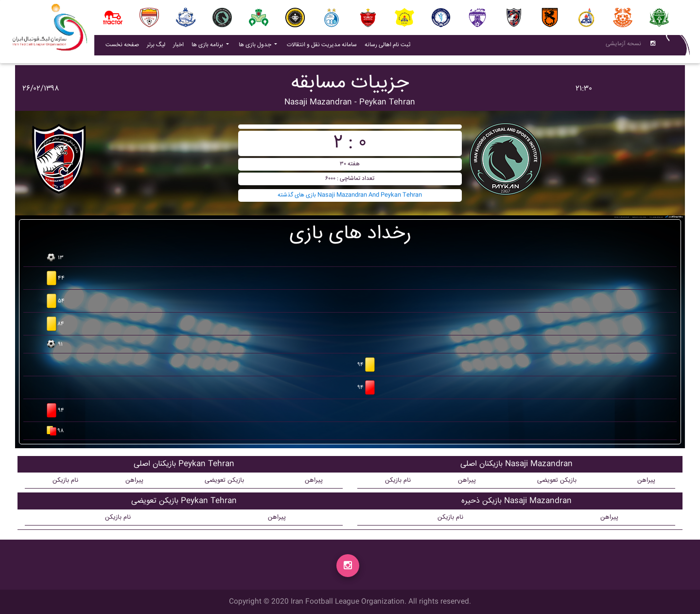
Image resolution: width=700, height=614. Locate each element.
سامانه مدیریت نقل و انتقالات (324, 47)
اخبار (180, 47)
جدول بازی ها (256, 47)
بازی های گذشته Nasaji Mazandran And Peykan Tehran (350, 195)
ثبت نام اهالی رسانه (389, 47)
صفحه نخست (122, 47)
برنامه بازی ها (208, 47)
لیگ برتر (156, 47)
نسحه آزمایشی (623, 46)
